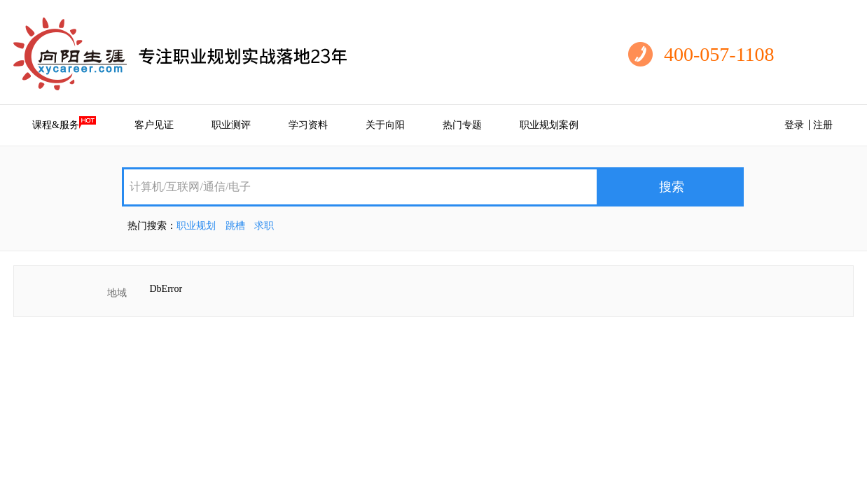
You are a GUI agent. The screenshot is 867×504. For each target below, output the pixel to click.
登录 (794, 125)
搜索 (672, 187)
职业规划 (196, 226)
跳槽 (235, 226)
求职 (264, 226)
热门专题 (462, 125)
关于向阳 (385, 125)
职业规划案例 (549, 125)
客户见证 (154, 125)
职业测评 (231, 125)
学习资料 (308, 125)
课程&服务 (64, 123)
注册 (823, 125)
